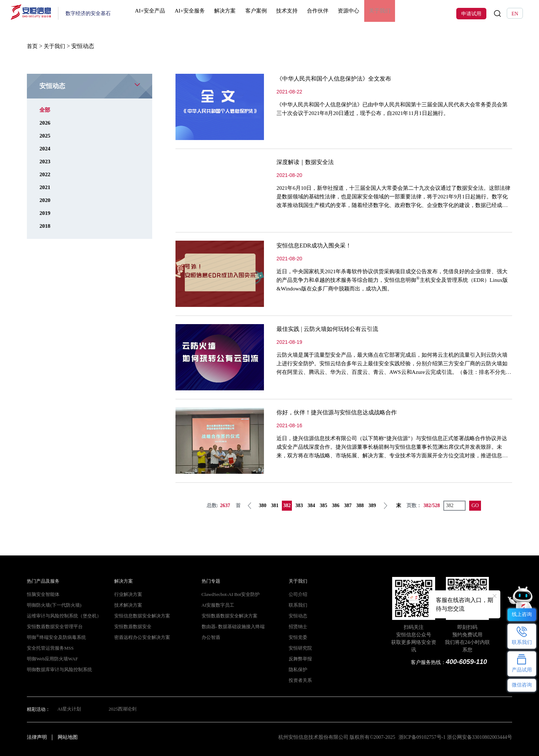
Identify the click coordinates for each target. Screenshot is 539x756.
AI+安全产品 (157, 13)
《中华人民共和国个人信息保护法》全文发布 (341, 78)
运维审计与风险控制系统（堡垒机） (64, 616)
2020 (45, 200)
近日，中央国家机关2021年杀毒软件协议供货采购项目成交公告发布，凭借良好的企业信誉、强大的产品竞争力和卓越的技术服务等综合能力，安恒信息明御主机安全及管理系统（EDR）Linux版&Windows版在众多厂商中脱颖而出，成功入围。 (394, 280)
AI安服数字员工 (218, 605)
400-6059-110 (466, 662)
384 (311, 505)
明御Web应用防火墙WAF (52, 659)
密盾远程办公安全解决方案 (142, 637)
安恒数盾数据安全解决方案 (230, 616)
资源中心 (358, 13)
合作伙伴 (327, 13)
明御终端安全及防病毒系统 (56, 637)
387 (348, 505)
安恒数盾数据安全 (133, 627)
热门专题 (211, 581)
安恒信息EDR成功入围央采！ (318, 245)
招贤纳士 (298, 627)
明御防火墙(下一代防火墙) (54, 605)
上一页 (250, 506)
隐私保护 (298, 670)
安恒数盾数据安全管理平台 (55, 627)
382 (287, 505)
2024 (45, 148)
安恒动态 (298, 616)
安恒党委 (298, 637)
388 (360, 505)
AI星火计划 (69, 709)
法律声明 (37, 737)
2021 (45, 187)
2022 (45, 174)
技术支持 (295, 13)
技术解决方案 (128, 605)
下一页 (386, 506)
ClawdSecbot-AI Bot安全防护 (230, 594)
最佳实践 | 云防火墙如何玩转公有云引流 (334, 329)
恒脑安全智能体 (43, 594)
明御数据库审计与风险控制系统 (59, 670)
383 (299, 505)
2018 (45, 226)
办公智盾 (211, 637)
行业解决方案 (128, 594)
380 (263, 505)
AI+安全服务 (197, 13)
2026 (45, 123)
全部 (45, 110)
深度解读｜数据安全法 (309, 162)
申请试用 (471, 14)
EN (515, 14)
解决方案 (233, 13)
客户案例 (264, 13)
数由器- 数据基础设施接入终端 (233, 627)
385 (324, 505)
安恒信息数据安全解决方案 (142, 616)
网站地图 (68, 737)
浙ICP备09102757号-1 (422, 737)
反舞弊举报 (300, 659)
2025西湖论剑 (123, 709)
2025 (45, 136)
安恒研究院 (300, 648)
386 (336, 505)
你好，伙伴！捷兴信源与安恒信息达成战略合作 (344, 412)
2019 (45, 213)
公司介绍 (298, 594)
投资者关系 (300, 680)
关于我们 (390, 13)
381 (275, 505)
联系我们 (298, 605)
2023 (45, 161)
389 (372, 505)
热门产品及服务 (43, 581)
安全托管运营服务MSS (50, 648)
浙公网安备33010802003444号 (480, 737)
